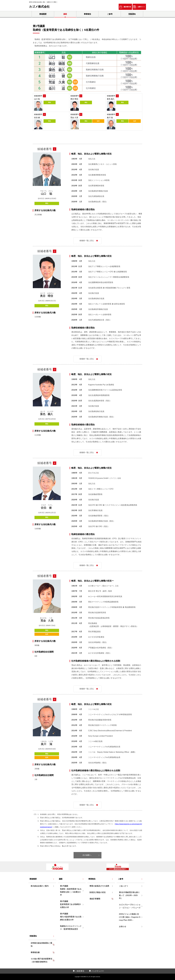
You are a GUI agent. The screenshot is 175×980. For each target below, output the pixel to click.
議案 (65, 14)
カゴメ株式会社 (39, 7)
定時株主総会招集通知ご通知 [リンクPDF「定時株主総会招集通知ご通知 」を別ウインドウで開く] (41, 945)
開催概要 (43, 14)
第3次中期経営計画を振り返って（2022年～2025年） (129, 895)
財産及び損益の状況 (98, 892)
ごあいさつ (123, 886)
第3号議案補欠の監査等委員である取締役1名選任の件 (71, 917)
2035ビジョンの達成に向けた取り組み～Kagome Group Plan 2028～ (130, 917)
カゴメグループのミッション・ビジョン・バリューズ (130, 906)
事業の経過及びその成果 (99, 886)
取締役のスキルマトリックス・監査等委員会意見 (71, 928)
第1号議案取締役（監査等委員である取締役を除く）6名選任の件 (71, 891)
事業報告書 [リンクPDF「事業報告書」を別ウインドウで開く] (35, 952)
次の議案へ (87, 855)
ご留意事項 (80, 971)
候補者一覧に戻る (87, 241)
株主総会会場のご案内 (40, 886)
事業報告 (87, 14)
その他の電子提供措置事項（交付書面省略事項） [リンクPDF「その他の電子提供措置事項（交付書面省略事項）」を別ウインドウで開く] (41, 960)
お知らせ (123, 926)
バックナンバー (98, 971)
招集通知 (132, 14)
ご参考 (110, 14)
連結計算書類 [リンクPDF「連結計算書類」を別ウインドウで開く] (95, 899)
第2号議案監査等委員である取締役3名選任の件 (70, 904)
